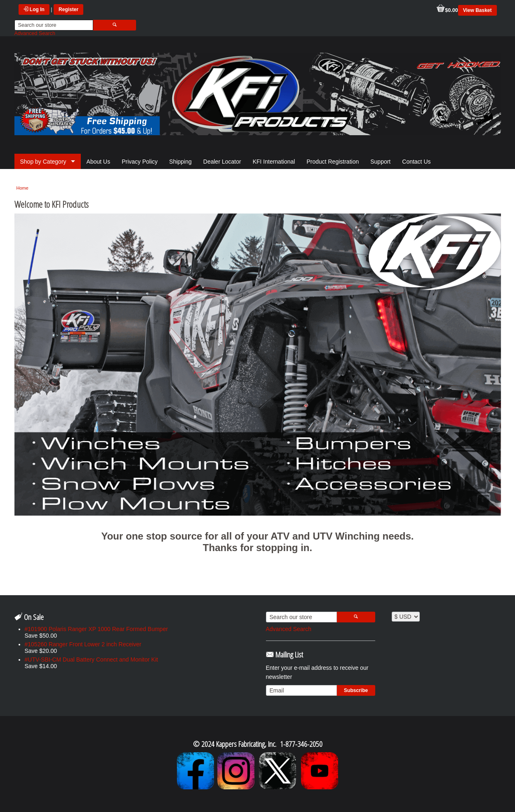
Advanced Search (35, 33)
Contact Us (416, 162)
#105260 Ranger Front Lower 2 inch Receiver (83, 644)
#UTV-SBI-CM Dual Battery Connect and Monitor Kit (92, 659)
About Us (99, 162)
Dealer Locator (222, 162)
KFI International (274, 162)
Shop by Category (43, 162)
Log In (34, 9)
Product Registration (333, 162)
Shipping (180, 162)
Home (22, 188)
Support (380, 162)
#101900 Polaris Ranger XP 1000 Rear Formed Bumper (96, 629)
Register (68, 9)
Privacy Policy (140, 162)
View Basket (477, 10)
